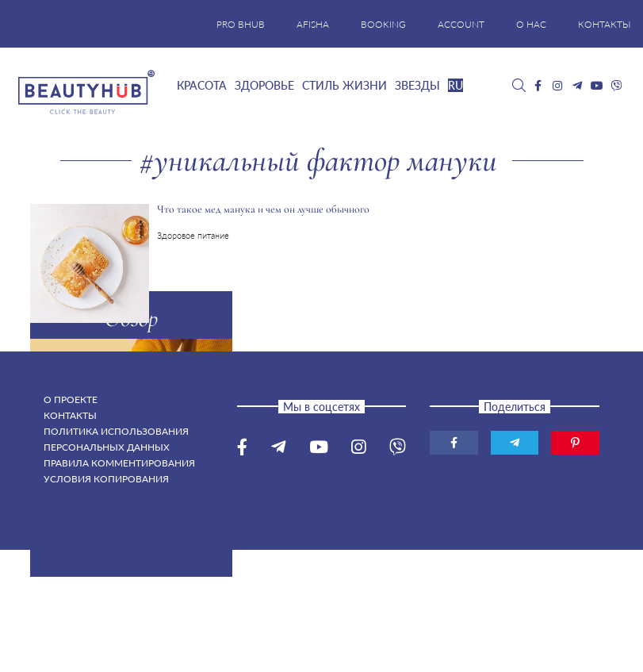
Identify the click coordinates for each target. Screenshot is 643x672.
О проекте (71, 399)
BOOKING (383, 24)
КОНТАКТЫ (605, 24)
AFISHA (313, 24)
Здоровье (264, 85)
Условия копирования (106, 479)
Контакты (70, 415)
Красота (202, 85)
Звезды (417, 85)
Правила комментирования (119, 463)
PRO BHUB (241, 24)
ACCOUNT (461, 24)
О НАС (531, 24)
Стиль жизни (344, 85)
